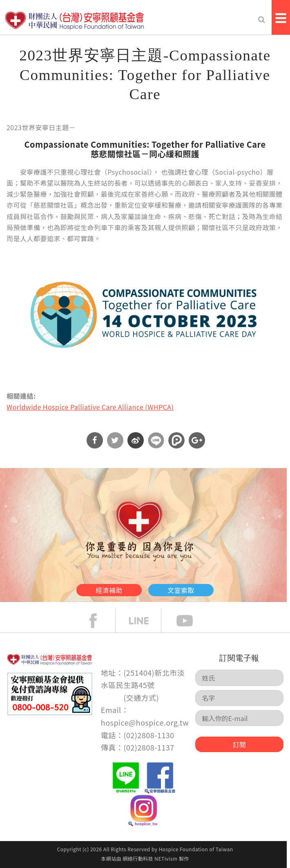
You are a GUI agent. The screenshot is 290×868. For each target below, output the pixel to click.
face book (99, 621)
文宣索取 (181, 590)
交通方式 (141, 697)
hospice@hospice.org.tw (145, 722)
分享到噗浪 (176, 440)
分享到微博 (136, 440)
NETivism (166, 858)
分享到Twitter (115, 440)
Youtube (191, 621)
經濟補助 (109, 590)
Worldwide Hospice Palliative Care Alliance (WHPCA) (90, 407)
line (145, 621)
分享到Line (156, 440)
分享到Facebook (95, 440)
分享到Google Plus (197, 440)
